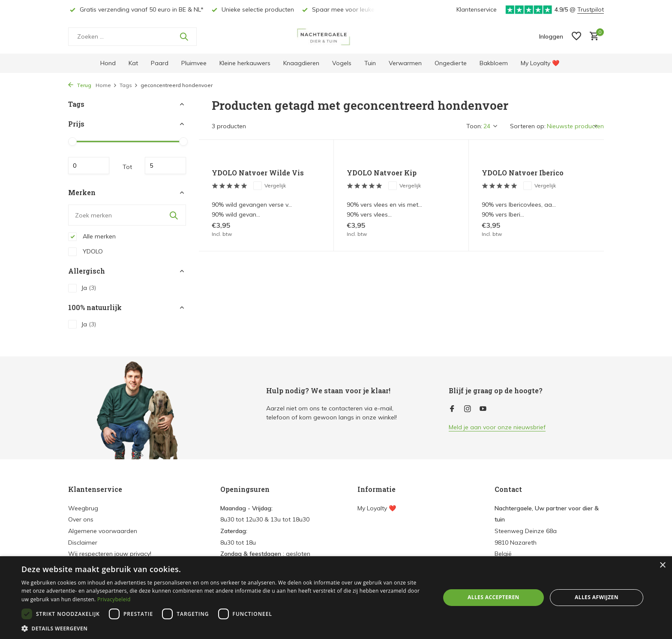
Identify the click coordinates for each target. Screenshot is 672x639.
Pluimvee (194, 63)
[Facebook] (452, 409)
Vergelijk (270, 186)
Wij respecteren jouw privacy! (110, 554)
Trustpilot (591, 9)
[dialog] (336, 598)
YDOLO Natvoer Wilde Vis (258, 173)
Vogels (342, 63)
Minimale (89, 166)
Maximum (165, 166)
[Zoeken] (132, 37)
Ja (82, 288)
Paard (160, 63)
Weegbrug (83, 508)
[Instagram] (468, 409)
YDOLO (85, 252)
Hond (108, 63)
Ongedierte (451, 63)
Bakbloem (494, 63)
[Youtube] (483, 409)
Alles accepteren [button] (493, 597)
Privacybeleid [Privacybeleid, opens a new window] (114, 599)
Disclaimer (83, 543)
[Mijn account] (551, 36)
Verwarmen (405, 63)
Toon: (474, 126)
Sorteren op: (528, 126)
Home (106, 85)
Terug (80, 85)
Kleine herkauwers (245, 63)
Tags (129, 85)
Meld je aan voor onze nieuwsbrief (497, 427)
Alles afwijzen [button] (597, 597)
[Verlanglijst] (576, 37)
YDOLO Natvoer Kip (382, 173)
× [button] (662, 565)
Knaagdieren (301, 63)
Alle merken (92, 237)
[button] (225, 628)
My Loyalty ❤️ (540, 63)
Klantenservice (477, 9)
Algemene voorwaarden (103, 531)
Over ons (81, 519)
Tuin (370, 63)
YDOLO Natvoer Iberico (523, 173)
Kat (133, 63)
